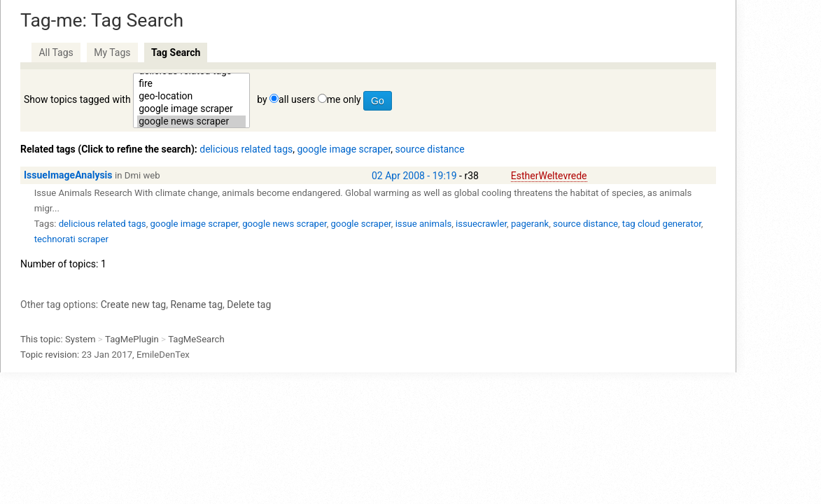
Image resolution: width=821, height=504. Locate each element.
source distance (430, 149)
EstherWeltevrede (549, 176)
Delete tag (249, 304)
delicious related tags (246, 149)
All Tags (56, 52)
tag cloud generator (662, 224)
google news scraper (191, 122)
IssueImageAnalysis (68, 175)
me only (344, 99)
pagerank (530, 224)
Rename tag (196, 304)
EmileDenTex (163, 355)
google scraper (360, 224)
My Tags (112, 52)
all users (297, 99)
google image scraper (191, 109)
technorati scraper (71, 239)
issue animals (424, 224)
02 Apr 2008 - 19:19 (414, 176)
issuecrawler (481, 224)
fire (191, 84)
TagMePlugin (132, 339)
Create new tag (133, 304)
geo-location (191, 97)
